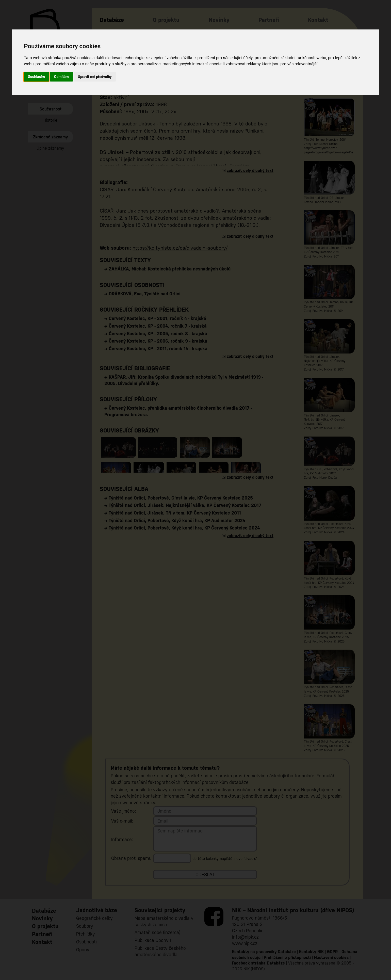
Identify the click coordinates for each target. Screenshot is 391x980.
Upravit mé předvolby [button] (95, 77)
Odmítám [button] (61, 77)
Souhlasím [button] (36, 77)
